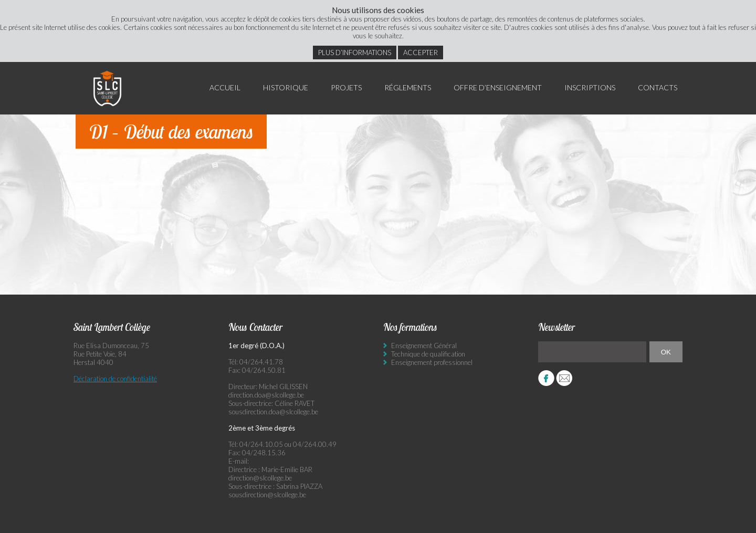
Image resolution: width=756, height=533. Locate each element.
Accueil (225, 87)
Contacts (658, 87)
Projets (346, 87)
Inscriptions (590, 87)
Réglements (408, 87)
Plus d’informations (355, 53)
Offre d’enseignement (498, 87)
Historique (286, 87)
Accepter (421, 53)
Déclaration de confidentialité (115, 379)
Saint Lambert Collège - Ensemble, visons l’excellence (108, 88)
